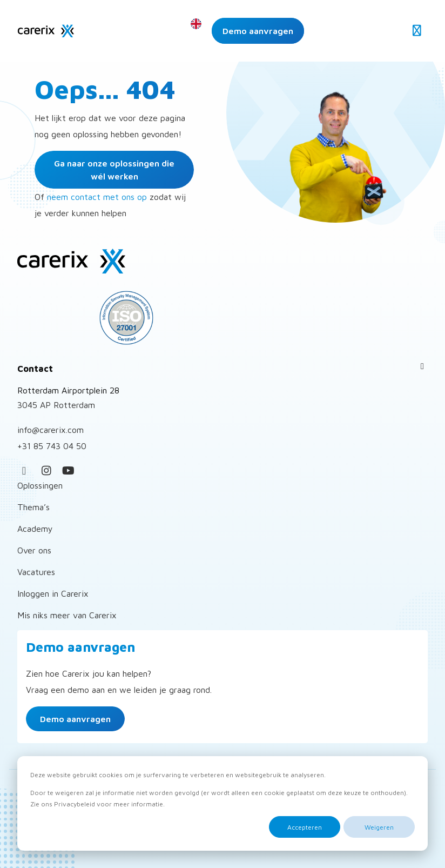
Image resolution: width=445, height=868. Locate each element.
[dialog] (223, 803)
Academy (35, 529)
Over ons (34, 550)
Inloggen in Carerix (53, 593)
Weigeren (379, 827)
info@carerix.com (50, 430)
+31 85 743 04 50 (52, 446)
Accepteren (305, 827)
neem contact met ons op (97, 197)
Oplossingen (40, 485)
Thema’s (33, 507)
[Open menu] (417, 31)
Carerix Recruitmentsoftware (46, 31)
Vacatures (36, 572)
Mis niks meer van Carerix (67, 615)
